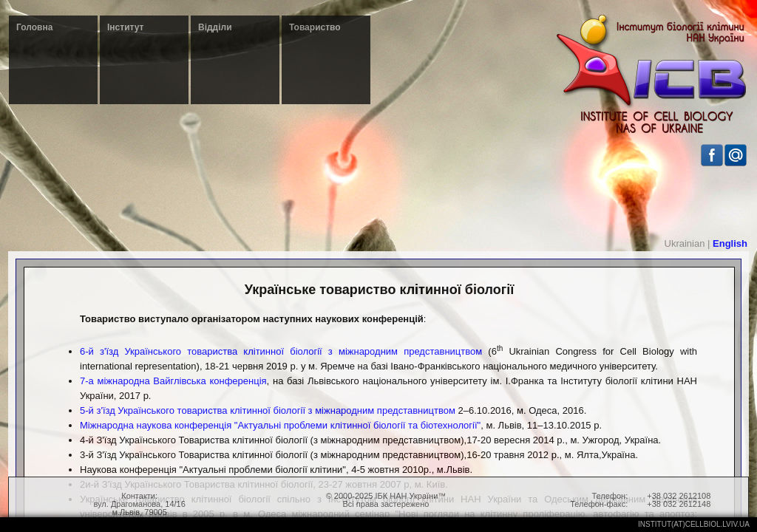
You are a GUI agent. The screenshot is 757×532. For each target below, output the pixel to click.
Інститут (125, 27)
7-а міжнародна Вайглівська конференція (173, 381)
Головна (34, 27)
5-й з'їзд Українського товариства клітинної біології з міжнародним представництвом (268, 410)
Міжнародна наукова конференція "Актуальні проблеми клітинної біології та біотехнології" (280, 425)
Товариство (315, 27)
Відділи (215, 27)
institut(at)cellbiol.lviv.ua (694, 524)
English (730, 243)
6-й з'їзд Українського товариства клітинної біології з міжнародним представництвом (281, 351)
